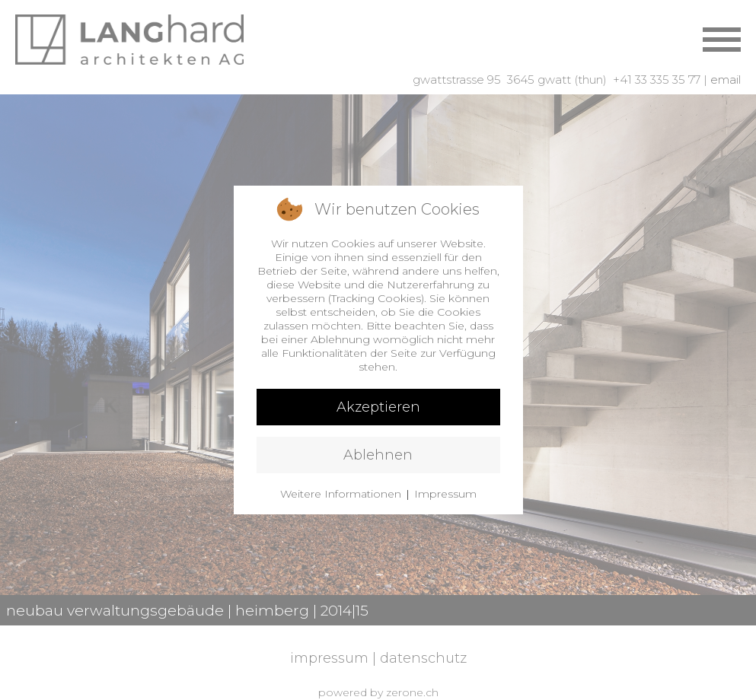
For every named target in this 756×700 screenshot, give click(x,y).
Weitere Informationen (341, 494)
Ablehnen (378, 455)
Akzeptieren (378, 407)
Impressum (445, 494)
